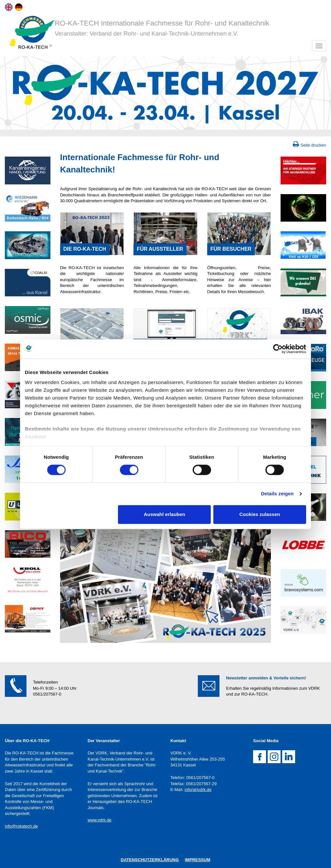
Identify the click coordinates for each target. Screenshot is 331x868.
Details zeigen (277, 494)
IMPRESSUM (198, 860)
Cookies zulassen (260, 514)
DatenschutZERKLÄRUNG (150, 860)
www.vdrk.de (100, 820)
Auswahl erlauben (165, 514)
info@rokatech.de (21, 826)
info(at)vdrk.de (198, 790)
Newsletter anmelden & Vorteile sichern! (266, 678)
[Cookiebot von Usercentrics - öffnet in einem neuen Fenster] (278, 349)
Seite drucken (314, 145)
